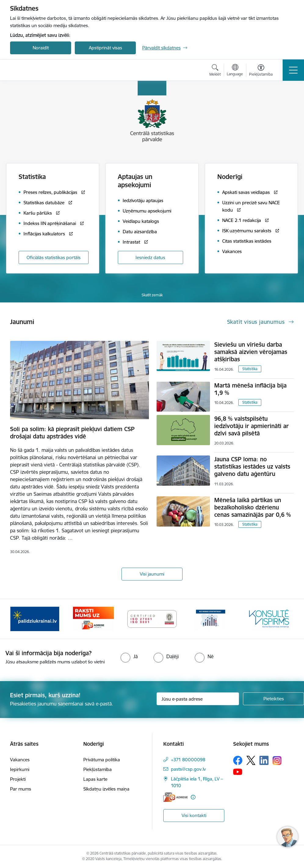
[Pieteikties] (273, 699)
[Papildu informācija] (193, 797)
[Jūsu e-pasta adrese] (198, 699)
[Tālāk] (284, 619)
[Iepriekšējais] (20, 619)
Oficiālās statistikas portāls (54, 257)
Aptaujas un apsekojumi (135, 181)
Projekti (18, 779)
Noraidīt (41, 48)
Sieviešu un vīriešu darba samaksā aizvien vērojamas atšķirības (251, 352)
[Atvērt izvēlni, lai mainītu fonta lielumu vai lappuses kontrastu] (261, 71)
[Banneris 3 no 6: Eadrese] (93, 618)
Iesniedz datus (150, 257)
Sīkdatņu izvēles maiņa (106, 789)
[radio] (129, 656)
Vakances (20, 760)
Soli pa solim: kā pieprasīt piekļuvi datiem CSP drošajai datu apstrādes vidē (72, 433)
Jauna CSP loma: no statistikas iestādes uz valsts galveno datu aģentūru (252, 466)
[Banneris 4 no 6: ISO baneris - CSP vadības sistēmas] (152, 618)
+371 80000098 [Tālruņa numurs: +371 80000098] (188, 760)
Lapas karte (95, 779)
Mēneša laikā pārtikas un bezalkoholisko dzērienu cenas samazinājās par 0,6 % (253, 507)
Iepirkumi (20, 769)
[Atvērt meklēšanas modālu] (215, 71)
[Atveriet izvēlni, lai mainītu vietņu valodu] (235, 71)
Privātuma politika (102, 760)
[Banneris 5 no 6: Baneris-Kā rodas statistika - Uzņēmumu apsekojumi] (211, 618)
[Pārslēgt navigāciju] (293, 70)
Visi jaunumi (152, 574)
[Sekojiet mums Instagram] (277, 761)
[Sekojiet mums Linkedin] (264, 760)
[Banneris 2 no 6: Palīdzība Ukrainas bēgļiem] (35, 618)
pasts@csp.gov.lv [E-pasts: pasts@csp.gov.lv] (188, 769)
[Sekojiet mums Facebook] (238, 760)
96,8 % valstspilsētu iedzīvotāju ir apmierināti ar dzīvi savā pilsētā (252, 426)
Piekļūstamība (98, 769)
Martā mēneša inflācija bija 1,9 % (250, 389)
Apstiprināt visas (105, 48)
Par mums (21, 789)
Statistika (250, 369)
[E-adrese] (176, 797)
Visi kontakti (194, 815)
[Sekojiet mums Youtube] (238, 771)
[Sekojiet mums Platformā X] (251, 760)
